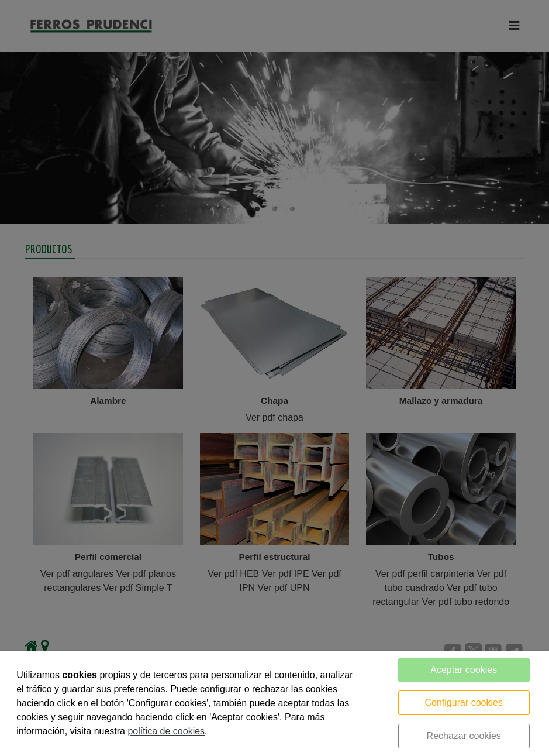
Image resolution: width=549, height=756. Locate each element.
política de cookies (166, 731)
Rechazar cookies (464, 736)
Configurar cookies (464, 702)
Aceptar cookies (464, 670)
